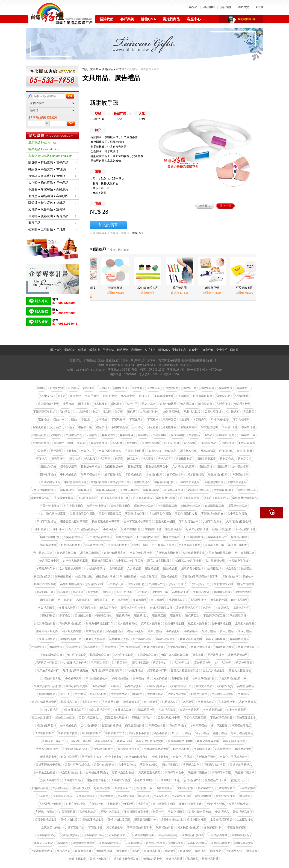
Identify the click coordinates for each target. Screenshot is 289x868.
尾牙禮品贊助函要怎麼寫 (107, 670)
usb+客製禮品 (208, 443)
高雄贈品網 (109, 647)
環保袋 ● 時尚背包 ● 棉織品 (53, 203)
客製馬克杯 (118, 419)
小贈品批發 (173, 631)
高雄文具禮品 (204, 686)
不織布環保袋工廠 (51, 655)
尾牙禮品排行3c (91, 757)
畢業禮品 (143, 435)
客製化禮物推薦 (135, 451)
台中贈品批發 (120, 600)
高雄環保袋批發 (246, 718)
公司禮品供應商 (218, 835)
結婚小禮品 (160, 733)
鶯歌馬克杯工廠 (214, 545)
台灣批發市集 (113, 757)
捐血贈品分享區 (106, 576)
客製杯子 (132, 404)
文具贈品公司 (157, 584)
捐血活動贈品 (170, 765)
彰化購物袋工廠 (191, 506)
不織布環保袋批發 (221, 718)
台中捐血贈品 (63, 576)
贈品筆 (107, 592)
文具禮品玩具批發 (223, 694)
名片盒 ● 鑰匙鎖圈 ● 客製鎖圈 (53, 196)
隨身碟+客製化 (151, 443)
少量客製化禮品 (62, 796)
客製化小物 (96, 804)
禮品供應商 (106, 796)
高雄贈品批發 (83, 616)
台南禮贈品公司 (114, 467)
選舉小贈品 (155, 631)
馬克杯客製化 (189, 451)
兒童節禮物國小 (46, 835)
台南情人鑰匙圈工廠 (75, 561)
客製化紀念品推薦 (200, 812)
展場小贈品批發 (110, 812)
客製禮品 (63, 843)
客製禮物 (153, 419)
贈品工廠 (78, 592)
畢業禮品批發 (157, 725)
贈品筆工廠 (47, 600)
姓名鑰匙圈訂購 (41, 718)
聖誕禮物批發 (174, 529)
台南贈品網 (55, 647)
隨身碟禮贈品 (184, 459)
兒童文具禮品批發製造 (185, 670)
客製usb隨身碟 (104, 741)
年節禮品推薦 (133, 474)
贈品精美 (63, 592)
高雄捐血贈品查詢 (71, 584)
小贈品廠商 (191, 631)
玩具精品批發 (48, 757)
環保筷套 (176, 616)
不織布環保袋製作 (145, 780)
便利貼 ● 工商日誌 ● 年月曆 (53, 229)
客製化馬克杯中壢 (169, 718)
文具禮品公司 (74, 435)
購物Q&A (148, 19)
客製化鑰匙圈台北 (167, 553)
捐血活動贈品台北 (71, 772)
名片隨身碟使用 (215, 561)
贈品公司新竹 (136, 584)
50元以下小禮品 (181, 733)
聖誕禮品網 (152, 569)
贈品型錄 (93, 592)
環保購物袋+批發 (48, 404)
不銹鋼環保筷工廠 (214, 616)
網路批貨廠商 (171, 537)
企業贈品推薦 (174, 859)
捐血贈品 (231, 569)
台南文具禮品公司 (100, 710)
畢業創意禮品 (94, 631)
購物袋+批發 (230, 427)
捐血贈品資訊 (149, 576)
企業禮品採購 (126, 796)
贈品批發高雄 (82, 788)
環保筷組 (117, 404)
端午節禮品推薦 (91, 474)
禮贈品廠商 (39, 435)
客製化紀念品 (88, 812)
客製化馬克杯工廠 (195, 718)
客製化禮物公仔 (135, 514)
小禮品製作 (99, 686)
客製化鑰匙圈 (168, 404)
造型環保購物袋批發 (44, 490)
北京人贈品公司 (200, 584)
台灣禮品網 (116, 569)
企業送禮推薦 (67, 812)
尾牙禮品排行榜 (157, 670)
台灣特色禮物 (41, 443)
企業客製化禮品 (241, 835)
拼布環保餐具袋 (87, 498)
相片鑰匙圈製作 (72, 631)
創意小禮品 (220, 733)
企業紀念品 (160, 796)
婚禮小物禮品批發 (46, 820)
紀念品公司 (57, 427)
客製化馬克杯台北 (90, 718)
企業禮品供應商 (221, 843)
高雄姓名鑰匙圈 (189, 710)
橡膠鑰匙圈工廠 (102, 561)
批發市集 (71, 451)
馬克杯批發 (128, 396)
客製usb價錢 (124, 741)
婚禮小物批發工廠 (119, 820)
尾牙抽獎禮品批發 (189, 827)
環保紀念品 (223, 396)
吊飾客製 (65, 412)
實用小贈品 (227, 631)
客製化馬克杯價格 (110, 451)
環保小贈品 (245, 631)
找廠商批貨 (110, 396)
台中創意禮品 (119, 694)
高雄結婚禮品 (47, 694)
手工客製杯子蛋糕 (189, 545)
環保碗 (119, 412)
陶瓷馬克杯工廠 (66, 553)
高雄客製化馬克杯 (116, 718)
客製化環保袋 (213, 412)
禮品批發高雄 (140, 663)
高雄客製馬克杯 (119, 639)
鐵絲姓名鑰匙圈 (65, 718)
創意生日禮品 (199, 694)
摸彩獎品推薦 (48, 545)
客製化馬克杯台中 (142, 718)
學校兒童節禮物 (237, 827)
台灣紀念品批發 (152, 859)
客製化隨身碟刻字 (234, 741)
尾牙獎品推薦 (239, 537)
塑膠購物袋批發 (237, 482)
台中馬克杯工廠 (43, 553)
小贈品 (73, 419)
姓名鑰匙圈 (169, 427)
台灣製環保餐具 (203, 396)
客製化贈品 (109, 435)
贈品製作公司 (206, 788)
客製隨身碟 (127, 435)
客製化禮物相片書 (186, 514)
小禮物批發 (110, 529)
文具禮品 (243, 694)
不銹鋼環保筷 (238, 616)
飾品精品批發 (243, 749)
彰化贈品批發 (102, 788)
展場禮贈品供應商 (84, 843)
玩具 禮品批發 (165, 827)
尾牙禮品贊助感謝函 (75, 670)
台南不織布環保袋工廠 (174, 655)
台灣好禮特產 (142, 482)
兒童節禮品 (160, 678)
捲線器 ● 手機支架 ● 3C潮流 (53, 169)
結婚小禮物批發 (222, 529)
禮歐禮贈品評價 (243, 812)
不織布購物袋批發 (189, 482)
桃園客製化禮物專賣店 (106, 521)
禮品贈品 (194, 435)
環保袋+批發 (172, 443)
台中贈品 (142, 592)
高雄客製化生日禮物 (180, 741)
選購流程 (138, 233)
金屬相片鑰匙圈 (245, 623)
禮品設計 (105, 459)
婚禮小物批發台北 (171, 820)
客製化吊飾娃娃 (216, 639)
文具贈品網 (73, 647)
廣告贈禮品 (151, 702)
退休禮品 (73, 388)
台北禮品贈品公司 (161, 608)
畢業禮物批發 (153, 529)
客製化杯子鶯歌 (206, 757)
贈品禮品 (246, 569)
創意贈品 (132, 443)
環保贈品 (41, 459)
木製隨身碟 (200, 419)
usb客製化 (190, 443)
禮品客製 (143, 804)
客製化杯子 (88, 451)
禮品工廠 (65, 694)
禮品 (71, 427)
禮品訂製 (252, 851)
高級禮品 (170, 851)
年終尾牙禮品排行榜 (74, 663)
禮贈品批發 (58, 459)
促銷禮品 (137, 694)
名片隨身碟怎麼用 (71, 569)
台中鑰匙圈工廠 (245, 553)
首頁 (85, 69)
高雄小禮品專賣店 (77, 686)
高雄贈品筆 (83, 600)
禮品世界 (245, 796)
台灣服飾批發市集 (137, 757)
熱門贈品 (128, 804)
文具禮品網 (134, 569)
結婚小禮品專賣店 (242, 733)
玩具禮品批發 (192, 412)
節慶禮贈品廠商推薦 (136, 812)
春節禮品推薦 (175, 474)
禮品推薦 (88, 388)
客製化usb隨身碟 (104, 765)
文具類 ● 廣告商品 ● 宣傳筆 (53, 209)
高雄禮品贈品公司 (187, 608)
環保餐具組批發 (174, 490)
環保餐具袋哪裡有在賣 (115, 498)
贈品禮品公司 (95, 584)
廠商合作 (208, 350)
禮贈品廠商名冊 (46, 725)
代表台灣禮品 (47, 639)
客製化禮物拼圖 (165, 521)
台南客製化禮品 (224, 647)
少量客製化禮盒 (239, 804)
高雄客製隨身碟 (135, 725)
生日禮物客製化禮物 (82, 514)
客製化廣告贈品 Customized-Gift (50, 156)
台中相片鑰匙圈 (221, 623)
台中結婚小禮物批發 (100, 537)
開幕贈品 (65, 616)
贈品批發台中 (123, 788)
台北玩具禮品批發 (44, 623)
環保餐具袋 (67, 490)
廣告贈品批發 (165, 788)
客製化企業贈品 (44, 843)
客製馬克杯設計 (166, 639)
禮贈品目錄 (205, 467)
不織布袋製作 (247, 443)
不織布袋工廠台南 (53, 741)
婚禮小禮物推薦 (196, 820)
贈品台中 (208, 608)
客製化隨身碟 (99, 443)
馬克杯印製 (160, 435)
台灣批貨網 (57, 388)
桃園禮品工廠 (69, 702)
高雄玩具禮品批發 (71, 623)
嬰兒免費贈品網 (130, 647)
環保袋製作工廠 (170, 780)
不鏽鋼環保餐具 (164, 396)
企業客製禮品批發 (110, 843)
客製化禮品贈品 (177, 647)
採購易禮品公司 (145, 710)
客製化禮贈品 (176, 812)
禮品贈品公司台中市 (133, 608)
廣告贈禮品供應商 (164, 804)
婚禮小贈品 (209, 631)
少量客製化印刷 (74, 827)
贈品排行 (158, 812)
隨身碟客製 (205, 404)
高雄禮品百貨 (225, 686)
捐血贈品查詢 (42, 576)
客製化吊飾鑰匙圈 (191, 639)
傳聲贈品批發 (104, 616)
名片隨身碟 (82, 412)
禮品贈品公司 (177, 600)
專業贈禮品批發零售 (139, 827)
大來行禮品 (39, 529)
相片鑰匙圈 (232, 412)
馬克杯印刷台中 (174, 772)
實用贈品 (113, 804)
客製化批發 (95, 827)
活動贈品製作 (191, 765)
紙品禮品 (188, 702)
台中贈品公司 (115, 584)
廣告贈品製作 (227, 788)
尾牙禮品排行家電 (46, 663)
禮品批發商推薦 (156, 843)
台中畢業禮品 (198, 725)
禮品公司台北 (182, 663)
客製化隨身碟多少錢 (75, 749)
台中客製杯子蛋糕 (163, 545)
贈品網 (185, 419)
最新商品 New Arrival (42, 142)
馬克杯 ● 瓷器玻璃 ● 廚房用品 (53, 216)
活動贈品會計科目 (215, 765)
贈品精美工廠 (45, 592)
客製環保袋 (223, 404)
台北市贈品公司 (223, 584)
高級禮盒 (185, 851)
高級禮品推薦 (152, 851)
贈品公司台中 (109, 608)
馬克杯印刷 (208, 451)
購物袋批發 (120, 388)
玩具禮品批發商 (94, 545)
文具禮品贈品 (67, 608)
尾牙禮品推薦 (196, 474)
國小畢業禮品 (219, 725)
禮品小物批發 (136, 631)
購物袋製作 (178, 435)
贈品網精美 (91, 647)
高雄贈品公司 (241, 608)
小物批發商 (171, 388)
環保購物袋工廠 (144, 506)
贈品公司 (248, 576)
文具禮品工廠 (123, 710)
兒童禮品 (153, 427)
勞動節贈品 (48, 616)
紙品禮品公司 (170, 702)
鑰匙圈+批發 (242, 404)
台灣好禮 (104, 388)
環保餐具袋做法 (142, 498)
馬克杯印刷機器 (198, 772)
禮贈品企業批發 (244, 843)
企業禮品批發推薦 (193, 835)
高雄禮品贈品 (120, 678)
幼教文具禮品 (50, 710)
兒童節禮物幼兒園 (143, 835)
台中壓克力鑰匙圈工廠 (129, 561)
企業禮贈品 (222, 812)
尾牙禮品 (56, 451)
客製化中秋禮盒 (45, 812)
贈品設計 (86, 419)
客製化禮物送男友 (212, 514)
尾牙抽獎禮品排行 (48, 670)
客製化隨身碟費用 (102, 749)
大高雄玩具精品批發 (156, 749)
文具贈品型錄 (201, 592)
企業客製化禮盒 (75, 804)
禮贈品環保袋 (48, 467)
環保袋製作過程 (97, 780)
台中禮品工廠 (141, 678)
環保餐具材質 (151, 490)
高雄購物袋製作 (91, 733)
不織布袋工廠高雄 (80, 741)
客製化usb (155, 451)
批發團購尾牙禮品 (221, 820)
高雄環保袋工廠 (147, 655)
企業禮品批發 (245, 820)
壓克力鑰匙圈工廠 (220, 553)
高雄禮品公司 (203, 663)
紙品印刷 (209, 7)
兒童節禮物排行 (213, 827)
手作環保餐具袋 (64, 498)
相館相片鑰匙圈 (174, 623)
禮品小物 (59, 419)
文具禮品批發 (120, 663)
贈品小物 (144, 796)
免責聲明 (222, 350)
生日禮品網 (214, 569)
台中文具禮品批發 (203, 678)
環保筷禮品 (141, 616)
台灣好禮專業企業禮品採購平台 (110, 482)
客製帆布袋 (46, 396)
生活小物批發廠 (168, 835)
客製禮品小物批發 (50, 804)
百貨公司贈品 (69, 757)
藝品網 (193, 7)
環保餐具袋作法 (40, 498)
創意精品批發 (181, 749)
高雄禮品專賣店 (156, 686)
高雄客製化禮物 (46, 521)
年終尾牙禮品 (135, 670)
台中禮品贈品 (155, 694)
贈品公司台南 (124, 592)
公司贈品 (41, 451)
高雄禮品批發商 (118, 545)
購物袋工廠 (189, 388)
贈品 (95, 412)
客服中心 (194, 19)
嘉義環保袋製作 (50, 780)
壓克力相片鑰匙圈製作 (100, 623)
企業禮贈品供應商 (41, 851)
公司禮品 (56, 435)
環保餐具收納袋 (129, 490)
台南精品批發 (202, 749)
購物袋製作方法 (115, 733)
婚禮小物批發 (69, 820)
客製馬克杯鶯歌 (95, 639)
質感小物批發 (98, 859)
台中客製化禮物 (237, 514)
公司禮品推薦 (68, 725)
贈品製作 (133, 459)
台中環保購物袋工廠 (53, 514)
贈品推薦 (84, 404)
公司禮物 (138, 427)
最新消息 (70, 350)
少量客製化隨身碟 (47, 749)
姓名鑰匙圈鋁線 (213, 710)
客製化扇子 (243, 388)
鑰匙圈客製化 (171, 412)
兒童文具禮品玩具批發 (48, 686)
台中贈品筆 (65, 600)
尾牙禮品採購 (99, 663)
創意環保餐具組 (247, 490)
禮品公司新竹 (244, 663)
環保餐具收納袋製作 (245, 498)
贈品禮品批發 (169, 576)
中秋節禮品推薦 (50, 482)
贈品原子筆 (101, 600)
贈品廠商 (148, 459)
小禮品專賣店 (73, 678)
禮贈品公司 (165, 459)
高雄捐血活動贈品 (241, 765)
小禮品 (208, 435)
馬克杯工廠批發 (238, 545)
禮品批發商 (100, 404)
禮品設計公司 (239, 780)
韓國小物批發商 (97, 506)
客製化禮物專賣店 (110, 514)
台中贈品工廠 (160, 592)
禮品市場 (75, 459)
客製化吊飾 (136, 419)
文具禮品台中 (227, 702)
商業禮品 (216, 851)
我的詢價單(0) (246, 19)
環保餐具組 (153, 388)
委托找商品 (171, 19)
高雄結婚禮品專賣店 (44, 702)
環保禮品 (44, 419)
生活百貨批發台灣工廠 (124, 859)
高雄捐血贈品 (128, 576)
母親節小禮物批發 (197, 529)
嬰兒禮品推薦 (154, 474)
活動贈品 (171, 451)
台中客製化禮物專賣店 (138, 521)
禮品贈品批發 (198, 600)
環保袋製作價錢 (120, 780)
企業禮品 (43, 796)
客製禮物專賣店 (239, 639)
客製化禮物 (225, 388)
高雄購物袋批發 (214, 482)
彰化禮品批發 (98, 694)
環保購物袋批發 (164, 482)
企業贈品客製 (234, 851)
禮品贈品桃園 (218, 600)
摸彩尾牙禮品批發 (93, 820)
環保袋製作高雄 (73, 780)
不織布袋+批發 (220, 419)
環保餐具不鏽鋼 (106, 490)
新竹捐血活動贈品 (123, 772)
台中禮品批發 (180, 678)
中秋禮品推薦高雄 (75, 482)
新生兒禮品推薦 (218, 474)
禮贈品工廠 (135, 467)
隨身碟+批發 (245, 451)
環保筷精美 (123, 616)
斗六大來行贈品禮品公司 (84, 529)
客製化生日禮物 (63, 443)
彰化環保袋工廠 (123, 655)
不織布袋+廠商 (226, 435)
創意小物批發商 (73, 506)
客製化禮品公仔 (248, 647)
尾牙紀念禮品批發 (190, 804)
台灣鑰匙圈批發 (149, 412)
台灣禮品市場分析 (216, 780)
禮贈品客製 (64, 851)
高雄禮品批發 (133, 686)
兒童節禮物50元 (118, 835)
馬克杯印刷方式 (245, 772)
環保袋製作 (226, 451)
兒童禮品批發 (167, 710)
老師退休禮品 (48, 474)
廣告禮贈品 (158, 600)
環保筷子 (144, 396)
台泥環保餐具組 (223, 490)
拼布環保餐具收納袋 (216, 498)
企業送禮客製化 (215, 804)
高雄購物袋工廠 (214, 506)
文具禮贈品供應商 (183, 467)
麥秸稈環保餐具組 (198, 490)
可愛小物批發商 (50, 506)
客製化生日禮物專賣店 (150, 741)
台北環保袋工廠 (76, 655)
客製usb (82, 443)
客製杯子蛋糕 (140, 545)
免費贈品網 (37, 647)
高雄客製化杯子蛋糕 (48, 765)
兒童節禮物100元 (94, 835)
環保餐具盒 (85, 490)
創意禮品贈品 (239, 600)
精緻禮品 (201, 851)
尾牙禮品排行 (216, 655)
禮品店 (136, 851)
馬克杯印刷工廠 (221, 772)
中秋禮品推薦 (68, 474)
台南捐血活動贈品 (97, 772)
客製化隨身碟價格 (208, 741)
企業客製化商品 (51, 827)
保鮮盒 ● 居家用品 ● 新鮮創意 (53, 189)
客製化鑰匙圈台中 (141, 553)
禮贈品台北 (227, 459)
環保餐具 (137, 388)
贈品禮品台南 (230, 576)
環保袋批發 (248, 427)
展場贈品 (192, 859)
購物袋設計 (207, 388)
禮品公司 (102, 427)
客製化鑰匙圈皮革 (194, 553)
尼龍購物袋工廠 (238, 506)
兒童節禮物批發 (131, 529)
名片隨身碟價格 (95, 569)
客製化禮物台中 (189, 521)
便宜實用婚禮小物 (145, 820)
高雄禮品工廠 (111, 702)
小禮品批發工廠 (51, 678)
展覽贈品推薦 (210, 859)
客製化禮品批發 (201, 647)
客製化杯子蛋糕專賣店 (234, 757)
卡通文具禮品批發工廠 (232, 678)
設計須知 (226, 7)
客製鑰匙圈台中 (217, 537)
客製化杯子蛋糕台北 (77, 765)
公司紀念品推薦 (225, 796)
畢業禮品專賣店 (241, 725)
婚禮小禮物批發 (245, 529)
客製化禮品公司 (153, 647)
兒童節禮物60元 (70, 835)
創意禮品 (249, 412)
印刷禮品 (92, 435)
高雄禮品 (115, 686)
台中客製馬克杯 (142, 639)
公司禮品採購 (89, 725)
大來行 (62, 396)
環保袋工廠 (85, 427)
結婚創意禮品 (115, 631)
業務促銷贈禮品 (197, 843)
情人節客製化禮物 (160, 514)
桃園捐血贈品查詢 (45, 584)
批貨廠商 (183, 396)
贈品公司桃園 (245, 584)
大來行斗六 (57, 529)
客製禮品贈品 (46, 608)
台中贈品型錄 (243, 592)
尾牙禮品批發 (115, 827)
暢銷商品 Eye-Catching (44, 149)
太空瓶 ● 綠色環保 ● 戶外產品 (53, 183)
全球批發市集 (160, 757)
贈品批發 (90, 459)
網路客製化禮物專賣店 (74, 521)
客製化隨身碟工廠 (129, 749)
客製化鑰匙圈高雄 (115, 553)
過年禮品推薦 (113, 474)
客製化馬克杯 (189, 427)
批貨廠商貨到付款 (148, 537)
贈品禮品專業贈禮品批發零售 (200, 576)
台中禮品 (80, 694)
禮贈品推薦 (176, 843)
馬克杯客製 (169, 419)
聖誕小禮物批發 (73, 537)
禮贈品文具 (245, 459)
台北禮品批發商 (71, 545)
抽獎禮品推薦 (240, 474)
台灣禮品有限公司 (71, 639)
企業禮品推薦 (248, 788)
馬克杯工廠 (149, 404)
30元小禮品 (202, 733)
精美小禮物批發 (50, 537)
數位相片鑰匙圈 (198, 623)
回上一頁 (225, 206)
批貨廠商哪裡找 (194, 537)
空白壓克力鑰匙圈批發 (187, 561)
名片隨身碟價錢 (239, 561)
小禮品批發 (227, 443)
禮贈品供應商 (68, 467)
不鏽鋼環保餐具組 (44, 412)
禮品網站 (122, 851)
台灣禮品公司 (104, 851)
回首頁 (259, 7)
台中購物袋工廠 (167, 506)
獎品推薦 (68, 404)
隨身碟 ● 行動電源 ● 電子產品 (53, 163)
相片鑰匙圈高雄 (127, 623)
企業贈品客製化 (86, 796)
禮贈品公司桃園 (91, 467)
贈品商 (119, 459)
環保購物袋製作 (44, 733)
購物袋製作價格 (68, 733)
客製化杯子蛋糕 (183, 757)
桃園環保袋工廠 (100, 655)
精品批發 (117, 443)
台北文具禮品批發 (214, 670)
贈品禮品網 (170, 569)
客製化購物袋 (209, 427)
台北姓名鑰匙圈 (236, 710)
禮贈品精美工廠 (206, 459)
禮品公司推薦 (203, 796)
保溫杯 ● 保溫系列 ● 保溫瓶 (53, 176)
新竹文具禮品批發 (240, 670)
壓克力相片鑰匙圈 (47, 631)
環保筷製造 (192, 616)
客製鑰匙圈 (241, 396)
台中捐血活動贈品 (44, 772)
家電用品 (53, 223)
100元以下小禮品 (139, 733)
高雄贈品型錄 (222, 592)
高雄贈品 (223, 608)
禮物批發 (75, 396)
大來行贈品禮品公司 (239, 521)
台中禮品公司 (223, 663)
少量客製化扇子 (212, 521)
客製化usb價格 (149, 765)
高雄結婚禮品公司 (97, 678)
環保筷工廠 (159, 616)
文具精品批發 (223, 749)
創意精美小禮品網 (192, 569)
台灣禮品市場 (192, 780)
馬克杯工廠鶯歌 (90, 553)
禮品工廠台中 (90, 702)
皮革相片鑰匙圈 (151, 623)
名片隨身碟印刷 (46, 569)
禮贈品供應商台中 (157, 467)
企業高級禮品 (133, 843)
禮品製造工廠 (131, 702)
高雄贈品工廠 (180, 592)
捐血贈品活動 (84, 576)
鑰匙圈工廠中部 (49, 561)
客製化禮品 (39, 427)
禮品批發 (198, 655)
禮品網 (106, 412)
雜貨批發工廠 (77, 859)
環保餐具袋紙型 (166, 498)
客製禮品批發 (83, 851)
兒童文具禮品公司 (73, 710)
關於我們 (106, 19)
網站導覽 (243, 7)
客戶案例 (127, 19)
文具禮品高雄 (206, 702)
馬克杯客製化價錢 (149, 772)
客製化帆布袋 (241, 419)
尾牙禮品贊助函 (238, 655)
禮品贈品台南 (88, 608)
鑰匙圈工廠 (187, 404)
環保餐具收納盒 (189, 498)
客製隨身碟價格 (111, 725)
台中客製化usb (127, 765)
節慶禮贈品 (140, 600)
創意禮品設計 (40, 788)
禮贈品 (41, 388)
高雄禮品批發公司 (180, 686)
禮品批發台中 (161, 663)
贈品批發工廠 (144, 788)
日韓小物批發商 (120, 506)
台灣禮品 (102, 419)
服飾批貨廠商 (124, 537)
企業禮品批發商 (181, 796)
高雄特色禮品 (245, 686)
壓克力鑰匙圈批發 (158, 561)
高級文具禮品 (248, 702)
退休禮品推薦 (240, 467)
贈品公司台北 (178, 584)
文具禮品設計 (61, 788)
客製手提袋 (92, 396)
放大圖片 (205, 206)
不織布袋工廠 (247, 435)
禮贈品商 (222, 467)
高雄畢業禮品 (178, 725)
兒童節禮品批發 (177, 694)
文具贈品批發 (185, 788)
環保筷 (131, 412)
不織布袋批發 (120, 427)
